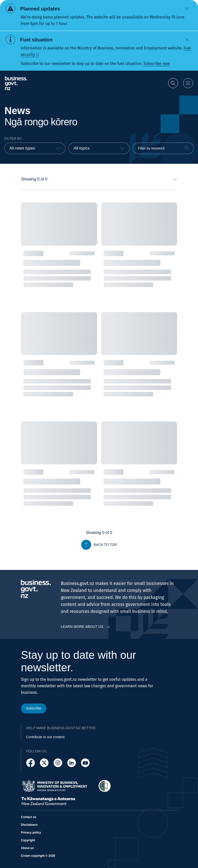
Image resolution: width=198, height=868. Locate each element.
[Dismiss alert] (187, 9)
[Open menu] (188, 83)
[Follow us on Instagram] (58, 763)
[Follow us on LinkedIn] (72, 763)
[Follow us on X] (44, 763)
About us (27, 848)
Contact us (29, 817)
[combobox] (35, 148)
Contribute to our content (45, 737)
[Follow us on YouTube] (85, 763)
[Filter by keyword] (163, 148)
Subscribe (34, 708)
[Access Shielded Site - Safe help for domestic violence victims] (105, 786)
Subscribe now (157, 64)
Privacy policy (31, 833)
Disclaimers (29, 825)
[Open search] (173, 83)
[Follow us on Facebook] (31, 763)
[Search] (187, 148)
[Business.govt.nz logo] (16, 83)
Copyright (28, 840)
